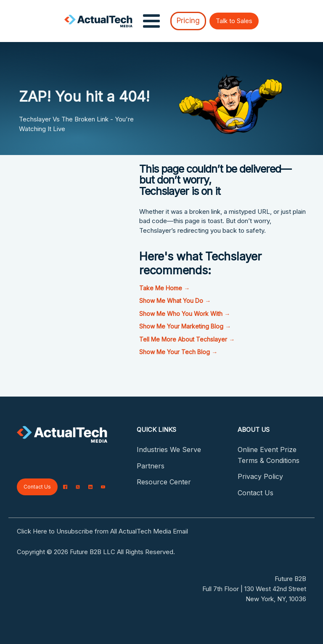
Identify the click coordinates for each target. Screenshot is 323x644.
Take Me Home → (164, 288)
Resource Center (164, 482)
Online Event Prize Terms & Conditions (269, 455)
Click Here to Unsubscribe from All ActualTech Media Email (102, 531)
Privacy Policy (260, 476)
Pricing (188, 21)
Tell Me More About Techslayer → (187, 339)
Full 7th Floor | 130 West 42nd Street (254, 589)
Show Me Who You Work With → (185, 314)
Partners (151, 466)
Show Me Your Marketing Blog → (185, 326)
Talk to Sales (234, 21)
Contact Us (37, 487)
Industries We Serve (169, 449)
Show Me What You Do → (175, 301)
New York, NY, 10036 (276, 599)
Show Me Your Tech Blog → (178, 352)
